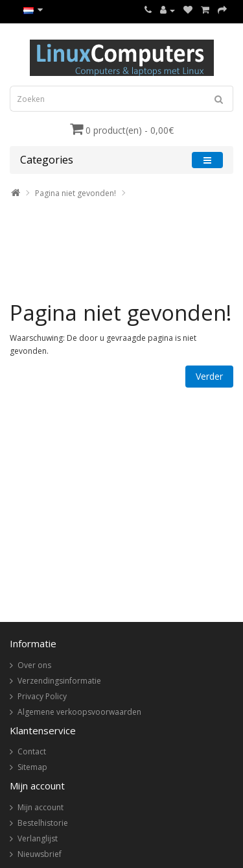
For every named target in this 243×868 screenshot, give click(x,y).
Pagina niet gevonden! (75, 193)
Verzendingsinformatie (59, 681)
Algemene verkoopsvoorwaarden (79, 712)
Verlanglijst (38, 838)
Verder (209, 376)
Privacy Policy (42, 696)
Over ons (34, 665)
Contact (32, 751)
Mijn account (40, 807)
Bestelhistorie (43, 823)
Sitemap (32, 767)
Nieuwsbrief (40, 854)
